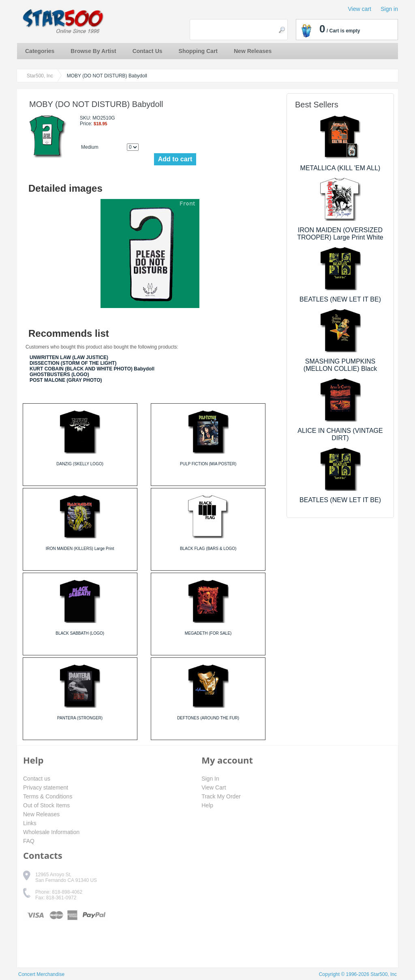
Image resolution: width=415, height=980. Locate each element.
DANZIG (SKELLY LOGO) (80, 464)
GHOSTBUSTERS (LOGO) (59, 374)
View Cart (214, 787)
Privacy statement (46, 787)
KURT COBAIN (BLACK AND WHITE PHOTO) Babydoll (92, 369)
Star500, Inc (40, 76)
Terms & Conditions (48, 796)
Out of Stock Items (46, 805)
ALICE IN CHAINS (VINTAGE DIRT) (340, 434)
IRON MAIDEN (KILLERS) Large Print (80, 549)
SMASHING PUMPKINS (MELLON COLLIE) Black (340, 365)
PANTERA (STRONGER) (80, 718)
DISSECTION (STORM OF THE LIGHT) (73, 363)
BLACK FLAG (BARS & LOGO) (208, 549)
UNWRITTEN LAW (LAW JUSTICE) (69, 357)
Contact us (37, 779)
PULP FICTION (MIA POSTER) (208, 464)
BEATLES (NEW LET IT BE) (340, 299)
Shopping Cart (198, 51)
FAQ (29, 841)
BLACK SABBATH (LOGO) (80, 633)
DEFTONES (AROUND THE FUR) (208, 718)
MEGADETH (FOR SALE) (208, 633)
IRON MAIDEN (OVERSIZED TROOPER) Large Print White (340, 234)
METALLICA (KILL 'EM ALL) (340, 168)
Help (207, 805)
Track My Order (221, 796)
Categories (40, 51)
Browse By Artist (93, 51)
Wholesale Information (51, 832)
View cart (360, 9)
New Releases (253, 51)
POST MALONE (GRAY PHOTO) (66, 380)
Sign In (210, 779)
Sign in (389, 9)
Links (30, 823)
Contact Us (148, 51)
